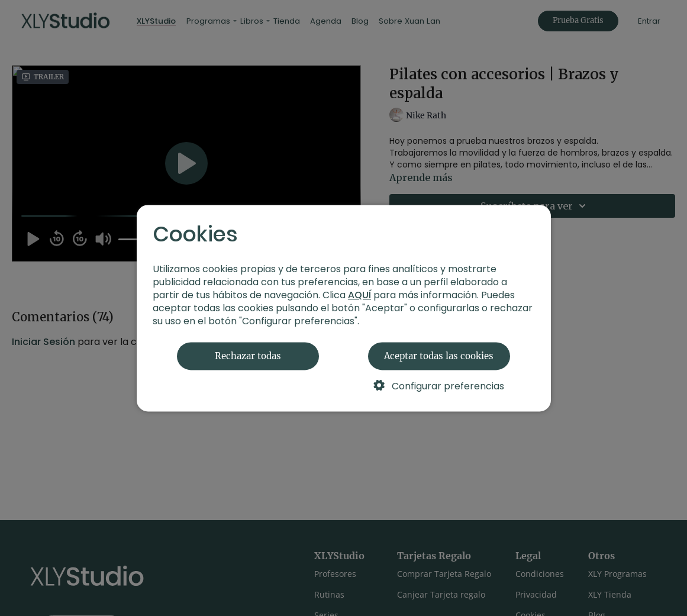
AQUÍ (359, 295)
